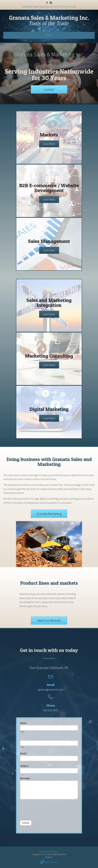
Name (23, 723)
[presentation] (45, 809)
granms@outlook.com (44, 7)
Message (25, 778)
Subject (24, 766)
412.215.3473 (60, 7)
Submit (26, 823)
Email (23, 753)
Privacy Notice (45, 851)
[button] (49, 89)
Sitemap (55, 851)
